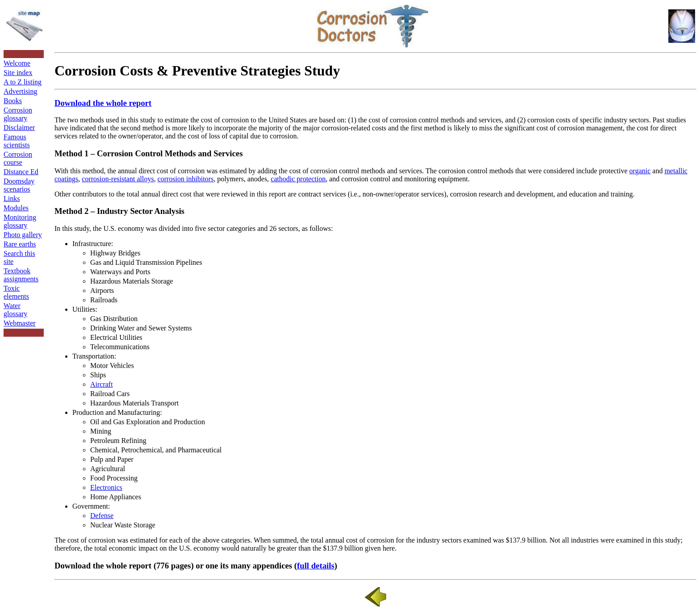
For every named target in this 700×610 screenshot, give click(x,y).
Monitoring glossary (20, 221)
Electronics (106, 487)
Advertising (21, 91)
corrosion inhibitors (186, 179)
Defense (102, 516)
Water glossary (15, 310)
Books (13, 101)
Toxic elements (16, 292)
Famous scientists (17, 141)
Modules (16, 208)
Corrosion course (18, 158)
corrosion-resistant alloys (118, 179)
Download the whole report (103, 103)
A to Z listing (23, 82)
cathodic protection (298, 179)
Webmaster (20, 323)
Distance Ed (21, 172)
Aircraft (102, 384)
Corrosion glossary (18, 114)
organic (640, 171)
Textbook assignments (21, 275)
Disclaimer (19, 127)
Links (12, 198)
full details (316, 566)
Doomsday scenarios (19, 185)
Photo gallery (23, 235)
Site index (18, 73)
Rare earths (20, 244)
